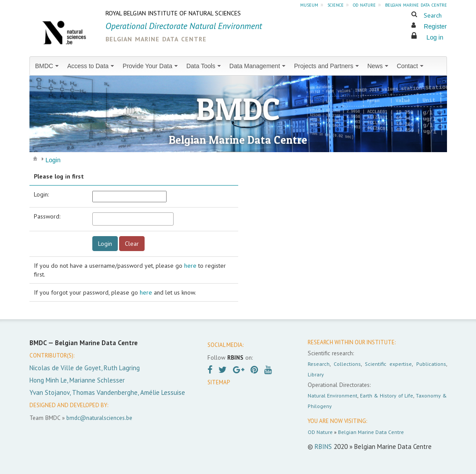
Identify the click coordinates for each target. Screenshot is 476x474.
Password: (47, 216)
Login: (41, 194)
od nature (364, 4)
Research (319, 364)
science (336, 4)
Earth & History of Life (387, 396)
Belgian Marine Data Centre (371, 432)
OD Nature (320, 432)
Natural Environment (333, 396)
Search (433, 15)
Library (316, 374)
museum (309, 4)
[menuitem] (48, 66)
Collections (347, 364)
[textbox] (133, 219)
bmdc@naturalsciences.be (99, 418)
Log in (435, 37)
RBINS (323, 447)
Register (435, 26)
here (190, 266)
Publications (431, 364)
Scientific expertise (388, 364)
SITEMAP (219, 382)
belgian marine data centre (416, 4)
